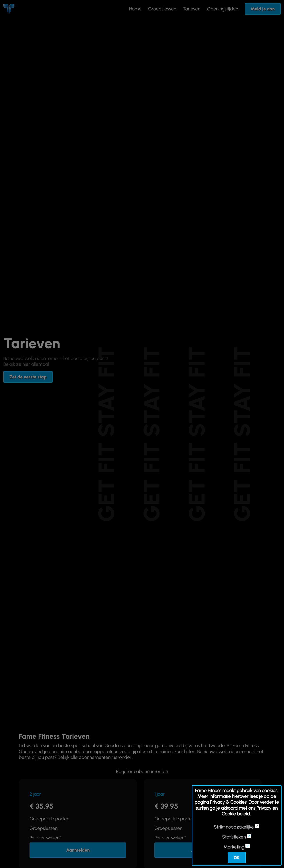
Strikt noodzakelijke (234, 827)
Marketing (234, 847)
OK (237, 858)
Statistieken (234, 837)
